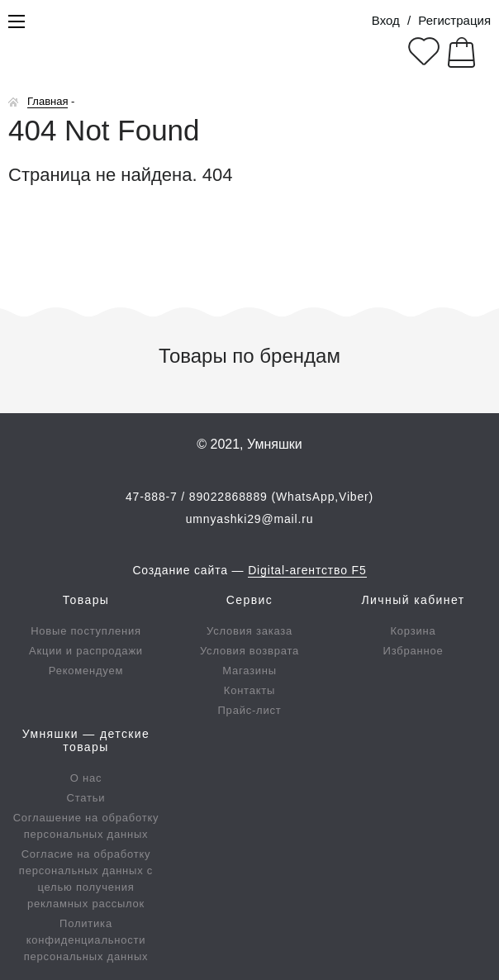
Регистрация (454, 20)
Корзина (413, 631)
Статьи (86, 798)
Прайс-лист (250, 710)
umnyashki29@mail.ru (250, 519)
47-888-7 (152, 497)
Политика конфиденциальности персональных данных (86, 940)
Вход (386, 20)
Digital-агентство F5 (307, 570)
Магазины (249, 671)
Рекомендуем (86, 671)
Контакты (249, 690)
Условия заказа (249, 631)
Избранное (413, 651)
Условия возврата (249, 651)
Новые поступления (86, 631)
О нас (86, 778)
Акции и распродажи (86, 651)
